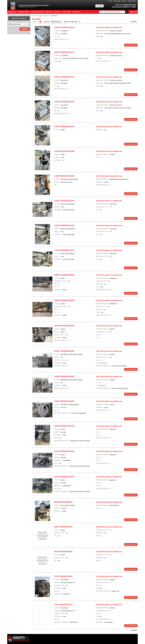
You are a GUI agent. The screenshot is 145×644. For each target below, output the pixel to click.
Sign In (124, 1)
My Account (117, 1)
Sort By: (47, 22)
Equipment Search (43, 16)
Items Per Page (68, 22)
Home (110, 1)
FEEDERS (54, 16)
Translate (99, 6)
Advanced (133, 12)
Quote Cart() (132, 1)
